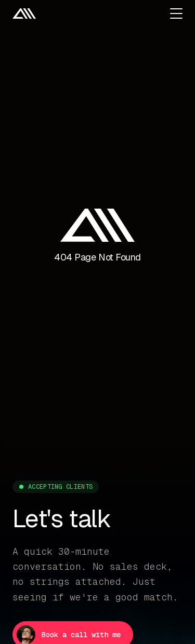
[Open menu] (176, 13)
